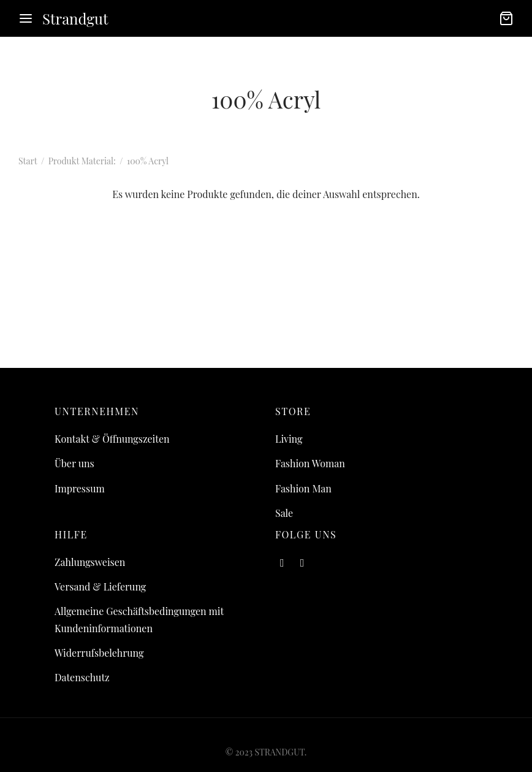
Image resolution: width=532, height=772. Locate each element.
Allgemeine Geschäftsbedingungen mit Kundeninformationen (139, 619)
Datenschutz (82, 677)
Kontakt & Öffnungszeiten (112, 439)
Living (289, 439)
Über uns (74, 463)
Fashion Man (303, 488)
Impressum (80, 488)
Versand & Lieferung (100, 587)
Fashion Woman (310, 463)
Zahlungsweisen (90, 562)
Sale (284, 513)
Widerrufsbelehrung (99, 653)
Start (28, 161)
